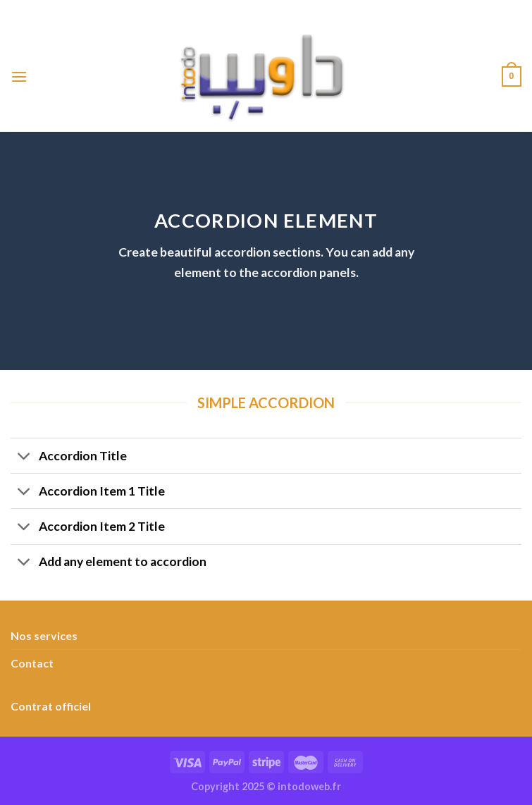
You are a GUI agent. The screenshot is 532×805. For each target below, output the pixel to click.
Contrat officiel (51, 706)
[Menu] (19, 76)
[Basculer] (24, 457)
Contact (32, 663)
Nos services (44, 635)
